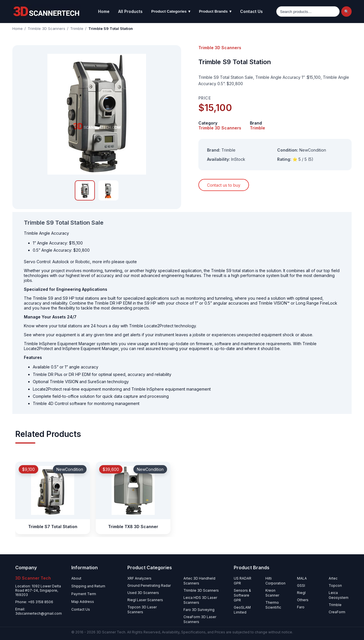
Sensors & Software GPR (242, 595)
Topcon (335, 585)
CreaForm (337, 612)
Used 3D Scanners (143, 593)
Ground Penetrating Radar (149, 585)
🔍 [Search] (347, 12)
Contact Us (251, 11)
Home (104, 11)
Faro (301, 607)
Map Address (83, 602)
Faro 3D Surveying (199, 610)
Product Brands (215, 12)
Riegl (301, 593)
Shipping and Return (88, 586)
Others (303, 600)
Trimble (77, 28)
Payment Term (84, 594)
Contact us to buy (224, 185)
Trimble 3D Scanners (46, 28)
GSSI (301, 585)
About (76, 578)
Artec (333, 578)
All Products (130, 11)
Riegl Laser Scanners (145, 600)
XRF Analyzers (139, 578)
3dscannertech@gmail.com (39, 613)
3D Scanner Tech (111, 632)
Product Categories (171, 12)
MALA (302, 578)
